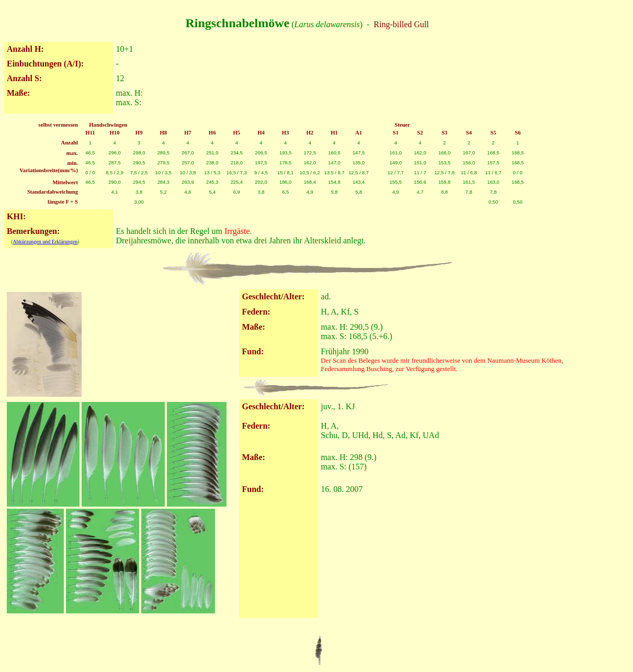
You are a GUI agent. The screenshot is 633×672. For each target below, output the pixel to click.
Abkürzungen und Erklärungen (45, 242)
